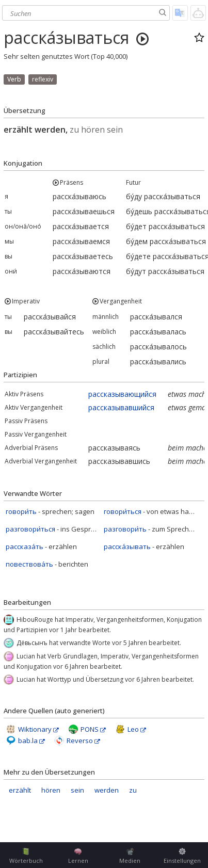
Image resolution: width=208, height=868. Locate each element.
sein (77, 790)
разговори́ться (30, 529)
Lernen (78, 856)
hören (51, 790)
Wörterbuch (26, 856)
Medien (130, 856)
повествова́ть (29, 564)
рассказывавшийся (121, 407)
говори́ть (21, 511)
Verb (14, 79)
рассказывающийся (122, 394)
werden (107, 790)
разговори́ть (125, 529)
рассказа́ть (25, 546)
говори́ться (123, 511)
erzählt (20, 790)
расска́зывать (127, 546)
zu (133, 790)
